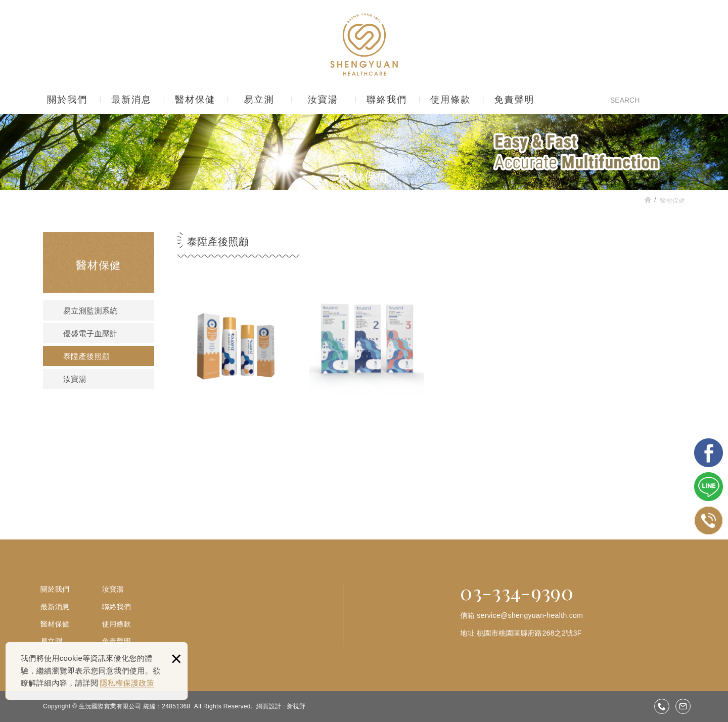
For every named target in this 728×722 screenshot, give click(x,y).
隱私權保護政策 (127, 683)
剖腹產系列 (366, 370)
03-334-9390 (517, 592)
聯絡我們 (387, 100)
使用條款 (450, 100)
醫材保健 (195, 100)
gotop (671, 683)
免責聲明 (514, 100)
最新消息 (131, 100)
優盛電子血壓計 (90, 334)
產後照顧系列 (237, 370)
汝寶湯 (323, 100)
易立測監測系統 (90, 311)
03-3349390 (662, 706)
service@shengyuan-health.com (530, 615)
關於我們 (67, 100)
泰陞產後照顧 (86, 356)
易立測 (259, 100)
